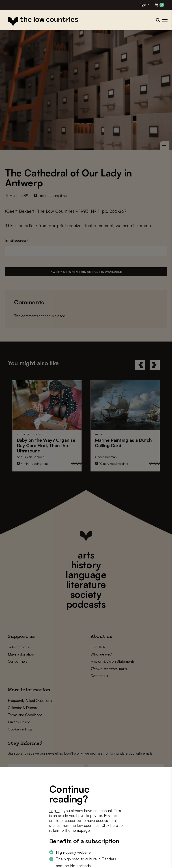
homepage (81, 830)
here (114, 825)
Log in (54, 811)
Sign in (144, 5)
